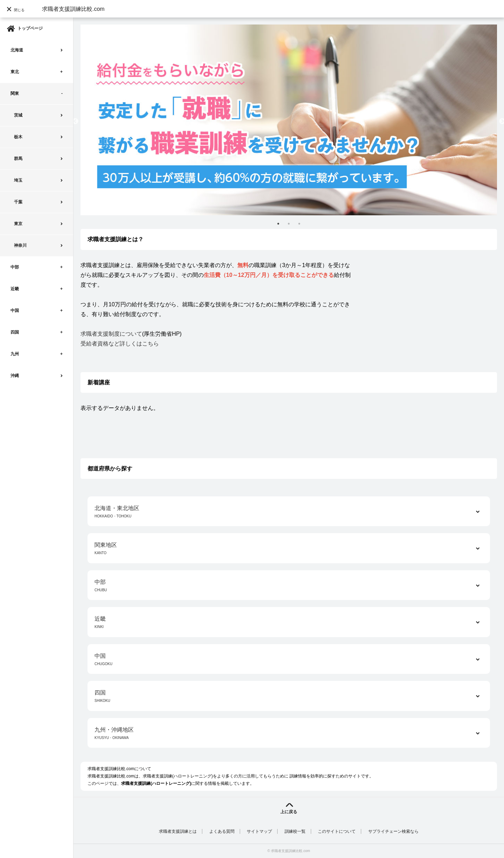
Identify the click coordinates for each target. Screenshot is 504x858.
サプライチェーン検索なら (393, 831)
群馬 (18, 159)
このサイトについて (337, 831)
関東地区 (289, 549)
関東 (15, 93)
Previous (75, 121)
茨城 (18, 115)
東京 (18, 224)
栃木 (18, 137)
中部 (15, 267)
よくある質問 (222, 831)
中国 (15, 311)
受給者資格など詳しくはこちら (120, 344)
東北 (15, 72)
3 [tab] (299, 224)
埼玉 (18, 180)
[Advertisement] (431, 309)
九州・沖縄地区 (289, 734)
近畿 (15, 289)
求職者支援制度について (111, 334)
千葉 (18, 202)
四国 (15, 332)
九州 (15, 354)
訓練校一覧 (295, 831)
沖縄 (15, 376)
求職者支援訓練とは (178, 831)
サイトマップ (259, 831)
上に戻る (289, 812)
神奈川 (20, 245)
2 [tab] (289, 224)
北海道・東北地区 (289, 512)
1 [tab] (278, 224)
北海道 (17, 50)
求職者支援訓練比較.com (73, 9)
